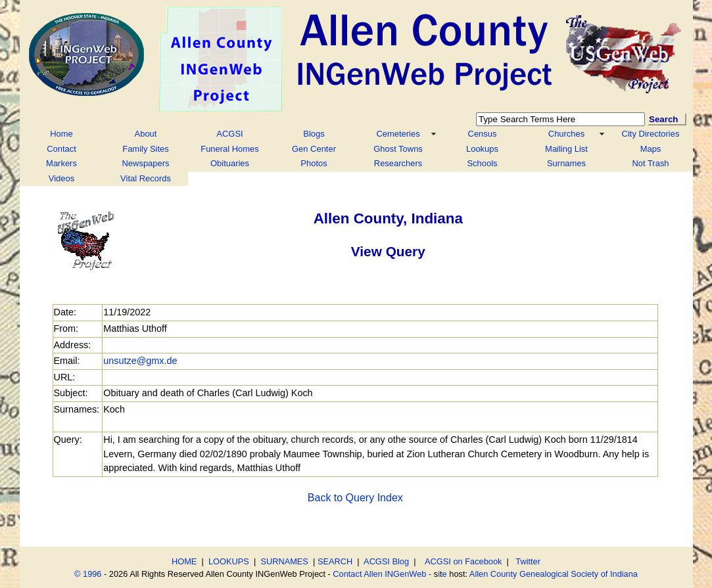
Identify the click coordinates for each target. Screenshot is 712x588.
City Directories (651, 134)
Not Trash (650, 163)
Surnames (566, 163)
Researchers (398, 163)
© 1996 (88, 574)
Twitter (528, 561)
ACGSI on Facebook (462, 561)
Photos (314, 163)
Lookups (482, 149)
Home (61, 134)
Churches (566, 134)
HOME (184, 561)
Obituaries (230, 163)
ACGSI (229, 134)
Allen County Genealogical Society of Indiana (554, 574)
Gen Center (314, 149)
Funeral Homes (230, 149)
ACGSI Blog (386, 561)
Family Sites (146, 149)
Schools (482, 163)
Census (483, 134)
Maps (651, 149)
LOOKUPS (229, 561)
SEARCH (335, 561)
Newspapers (146, 163)
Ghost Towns (398, 149)
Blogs (314, 134)
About (146, 134)
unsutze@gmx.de (140, 361)
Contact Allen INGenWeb (379, 574)
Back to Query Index (355, 498)
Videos (61, 178)
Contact (61, 149)
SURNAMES (284, 561)
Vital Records (146, 178)
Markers (61, 163)
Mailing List (566, 149)
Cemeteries (398, 134)
